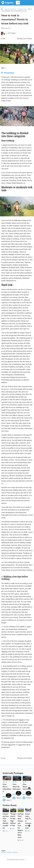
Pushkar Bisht (8, 831)
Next (29, 788)
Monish (22, 840)
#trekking (4, 852)
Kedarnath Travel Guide (10, 9)
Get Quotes (9, 796)
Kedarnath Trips (22, 9)
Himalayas (8, 73)
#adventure (9, 852)
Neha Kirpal (15, 829)
